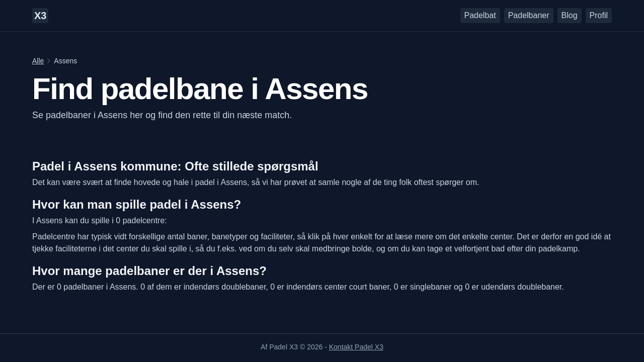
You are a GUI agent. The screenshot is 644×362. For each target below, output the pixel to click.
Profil (599, 15)
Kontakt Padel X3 (356, 347)
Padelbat (480, 15)
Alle (38, 61)
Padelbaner (529, 15)
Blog (570, 15)
